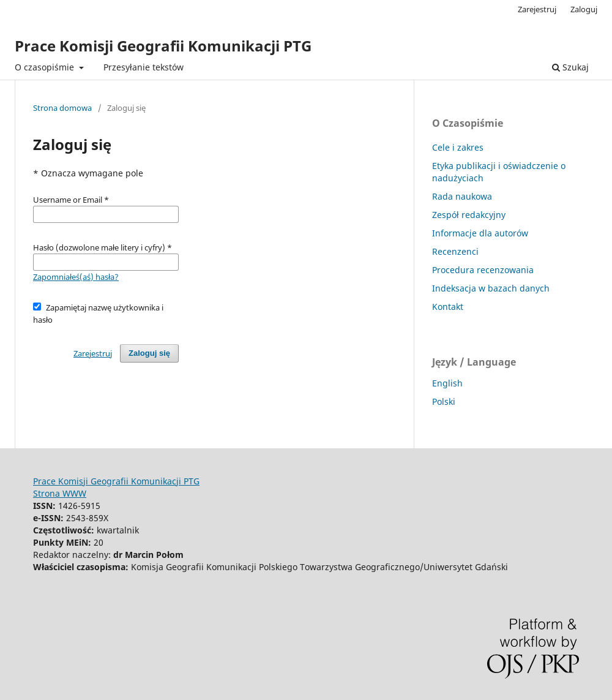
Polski (444, 401)
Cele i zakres (458, 147)
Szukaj (570, 67)
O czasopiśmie (46, 67)
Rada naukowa (462, 196)
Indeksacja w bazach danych (491, 288)
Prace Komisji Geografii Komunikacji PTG (163, 46)
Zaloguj (584, 9)
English (447, 383)
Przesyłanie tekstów (144, 67)
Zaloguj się (149, 353)
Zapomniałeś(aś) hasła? (76, 277)
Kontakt (448, 307)
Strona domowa (62, 108)
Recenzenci (455, 251)
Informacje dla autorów (480, 233)
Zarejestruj (537, 9)
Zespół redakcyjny (469, 215)
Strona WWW (60, 493)
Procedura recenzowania (483, 270)
